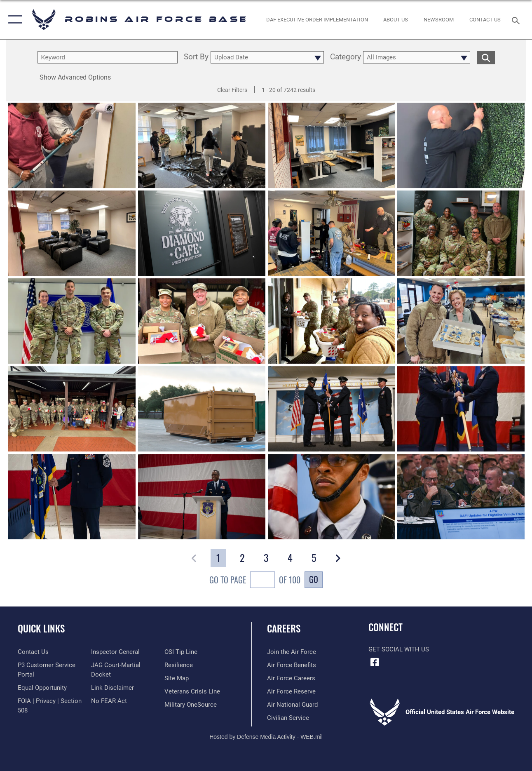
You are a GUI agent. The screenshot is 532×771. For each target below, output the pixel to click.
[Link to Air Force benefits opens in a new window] (292, 665)
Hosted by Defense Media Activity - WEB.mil (266, 737)
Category (346, 57)
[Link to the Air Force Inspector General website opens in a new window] (115, 652)
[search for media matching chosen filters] (486, 57)
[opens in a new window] (191, 705)
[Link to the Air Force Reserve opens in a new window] (291, 691)
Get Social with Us (399, 649)
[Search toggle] (517, 20)
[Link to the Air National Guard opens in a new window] (292, 705)
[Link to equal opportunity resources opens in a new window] (42, 688)
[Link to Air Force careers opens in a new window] (291, 678)
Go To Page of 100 (255, 581)
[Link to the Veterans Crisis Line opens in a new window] (192, 691)
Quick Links (41, 629)
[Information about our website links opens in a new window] (112, 688)
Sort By (196, 57)
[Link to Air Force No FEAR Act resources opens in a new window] (109, 701)
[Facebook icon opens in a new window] (375, 662)
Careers (284, 629)
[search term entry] (108, 57)
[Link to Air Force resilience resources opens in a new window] (179, 665)
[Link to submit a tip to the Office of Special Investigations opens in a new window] (181, 652)
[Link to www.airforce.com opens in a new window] (292, 652)
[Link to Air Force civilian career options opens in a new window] (288, 718)
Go (314, 579)
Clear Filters (232, 90)
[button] (13, 20)
